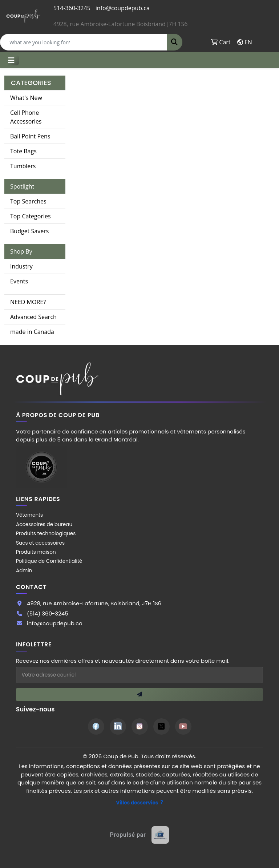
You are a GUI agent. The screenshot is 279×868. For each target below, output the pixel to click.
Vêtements (29, 515)
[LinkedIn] (118, 726)
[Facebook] (96, 726)
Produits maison (36, 552)
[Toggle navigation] (11, 60)
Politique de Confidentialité (49, 561)
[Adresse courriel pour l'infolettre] (139, 675)
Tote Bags (23, 151)
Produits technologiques (46, 534)
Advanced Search (33, 317)
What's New (26, 98)
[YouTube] (183, 726)
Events (19, 281)
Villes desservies (137, 803)
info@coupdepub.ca (123, 8)
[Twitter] (161, 726)
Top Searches (28, 201)
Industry (21, 266)
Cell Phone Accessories (26, 117)
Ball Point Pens (30, 136)
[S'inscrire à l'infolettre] (139, 695)
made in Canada (32, 332)
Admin (24, 571)
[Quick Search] (84, 42)
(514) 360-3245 (48, 613)
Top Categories (31, 216)
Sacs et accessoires (40, 543)
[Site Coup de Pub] (41, 467)
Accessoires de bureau (44, 524)
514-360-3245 (72, 8)
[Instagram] (140, 726)
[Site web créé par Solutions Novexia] (140, 835)
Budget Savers (29, 231)
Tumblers (23, 166)
